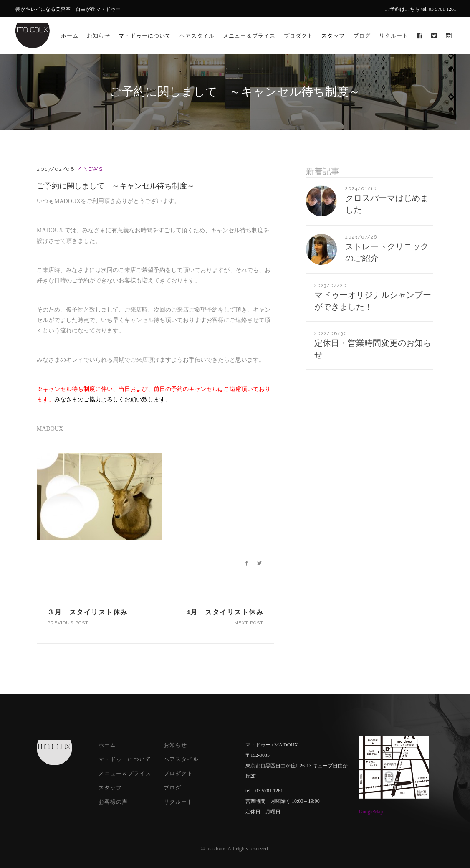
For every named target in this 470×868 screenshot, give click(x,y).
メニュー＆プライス (125, 773)
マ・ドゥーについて (125, 759)
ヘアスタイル (181, 759)
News (93, 169)
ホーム (107, 745)
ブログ (172, 788)
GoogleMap (371, 812)
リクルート (178, 802)
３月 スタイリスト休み (87, 612)
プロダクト (178, 773)
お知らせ (175, 745)
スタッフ (110, 788)
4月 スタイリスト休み (225, 612)
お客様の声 (113, 802)
